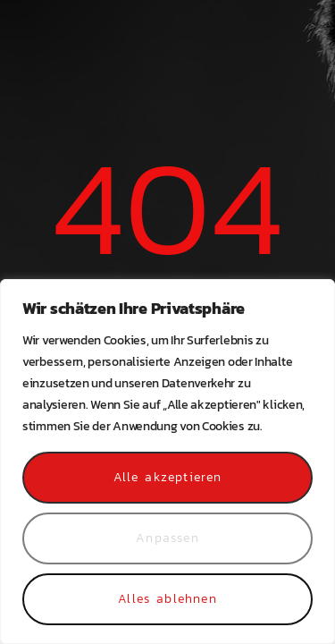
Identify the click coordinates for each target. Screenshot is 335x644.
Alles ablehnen (167, 599)
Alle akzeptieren (168, 477)
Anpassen (167, 538)
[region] (167, 462)
